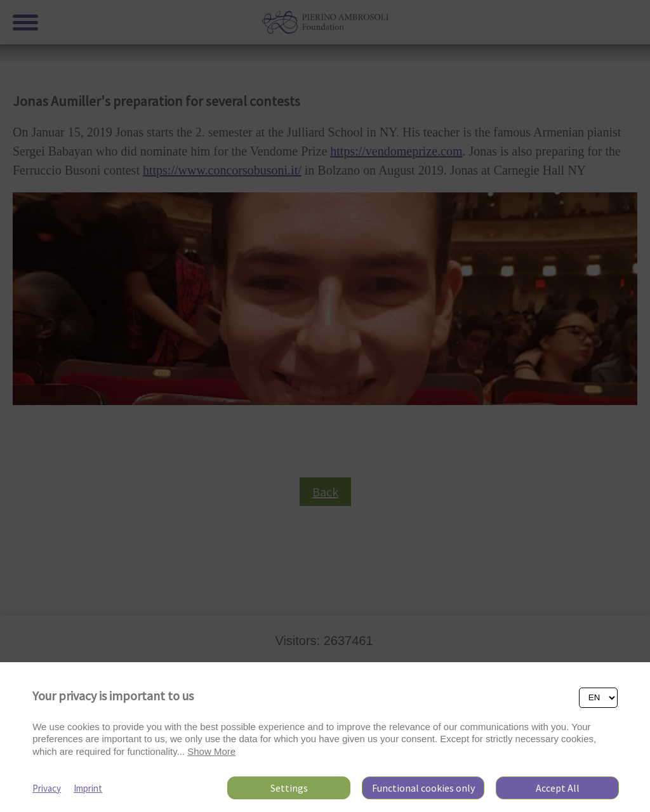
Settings (289, 788)
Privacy (47, 788)
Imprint (88, 788)
